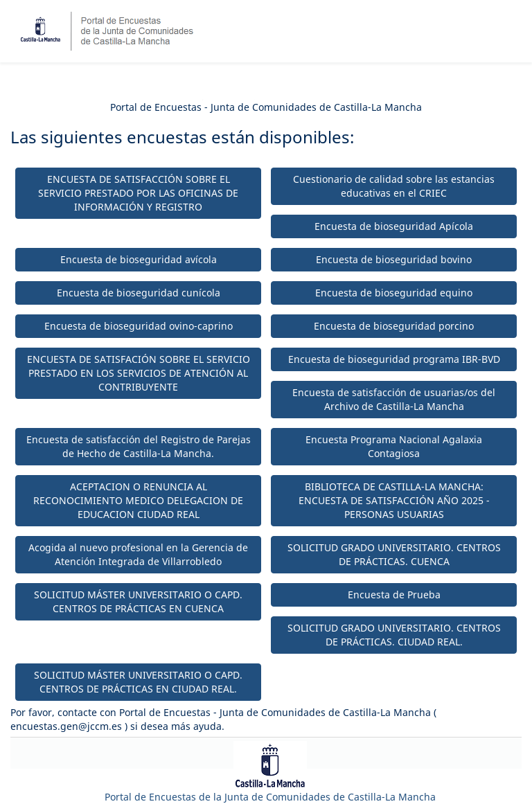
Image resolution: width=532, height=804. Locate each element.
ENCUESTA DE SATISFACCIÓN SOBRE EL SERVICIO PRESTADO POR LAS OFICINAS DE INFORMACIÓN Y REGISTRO (138, 193)
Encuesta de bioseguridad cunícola (139, 293)
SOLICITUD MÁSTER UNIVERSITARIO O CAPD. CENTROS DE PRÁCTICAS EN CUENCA (138, 601)
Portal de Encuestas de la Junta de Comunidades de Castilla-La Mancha (270, 797)
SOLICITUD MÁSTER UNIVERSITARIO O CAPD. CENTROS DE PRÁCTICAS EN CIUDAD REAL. (138, 682)
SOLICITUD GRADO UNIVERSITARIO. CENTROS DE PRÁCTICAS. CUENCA (394, 554)
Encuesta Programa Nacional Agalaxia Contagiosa (394, 446)
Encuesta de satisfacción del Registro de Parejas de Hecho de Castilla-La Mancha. (139, 446)
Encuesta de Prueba (394, 595)
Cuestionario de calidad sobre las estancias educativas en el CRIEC (394, 186)
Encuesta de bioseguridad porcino (394, 326)
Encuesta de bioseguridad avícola (139, 259)
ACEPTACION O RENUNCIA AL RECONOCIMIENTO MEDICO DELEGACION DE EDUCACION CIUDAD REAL (138, 500)
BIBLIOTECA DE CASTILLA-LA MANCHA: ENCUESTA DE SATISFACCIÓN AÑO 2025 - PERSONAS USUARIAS (394, 500)
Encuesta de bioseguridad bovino (394, 259)
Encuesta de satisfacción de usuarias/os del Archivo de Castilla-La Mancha (394, 399)
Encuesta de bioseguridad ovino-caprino (139, 326)
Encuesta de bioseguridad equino (394, 293)
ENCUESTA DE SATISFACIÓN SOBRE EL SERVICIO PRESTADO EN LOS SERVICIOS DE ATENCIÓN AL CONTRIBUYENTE (139, 373)
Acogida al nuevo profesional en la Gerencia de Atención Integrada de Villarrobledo (138, 554)
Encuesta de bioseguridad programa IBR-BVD (394, 359)
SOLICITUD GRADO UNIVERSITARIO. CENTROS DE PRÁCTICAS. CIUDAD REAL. (394, 635)
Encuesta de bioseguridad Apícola (394, 226)
